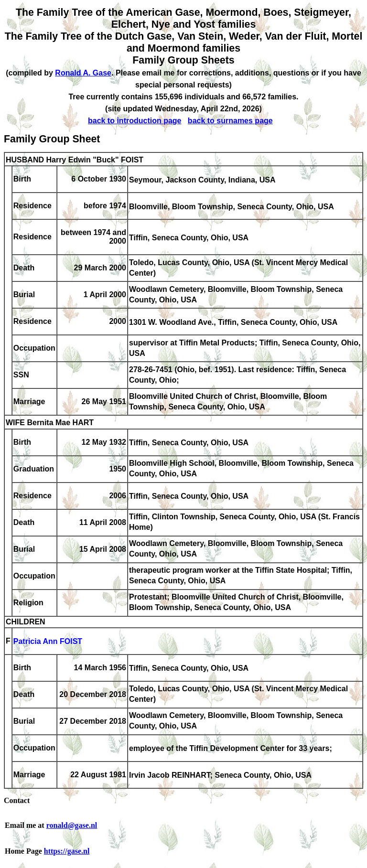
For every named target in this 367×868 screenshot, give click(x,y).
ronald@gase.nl (72, 825)
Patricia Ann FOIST (48, 642)
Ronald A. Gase (83, 73)
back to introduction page (135, 121)
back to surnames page (230, 121)
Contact (17, 800)
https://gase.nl (67, 851)
